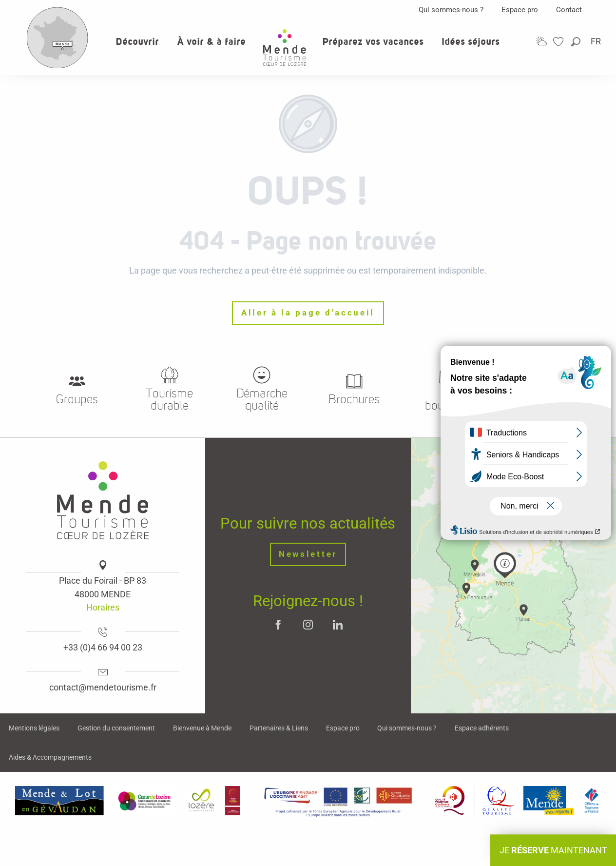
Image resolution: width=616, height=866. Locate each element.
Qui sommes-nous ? (451, 10)
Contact (569, 10)
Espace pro (520, 10)
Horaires (103, 607)
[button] (577, 42)
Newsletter (308, 554)
